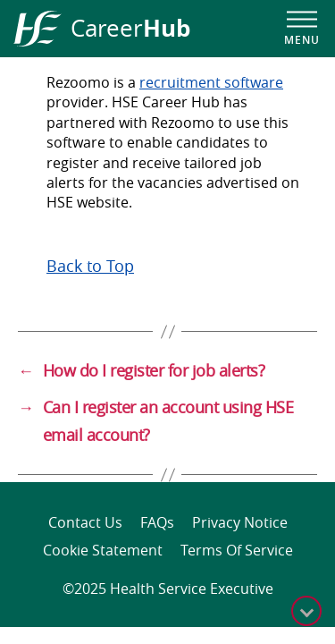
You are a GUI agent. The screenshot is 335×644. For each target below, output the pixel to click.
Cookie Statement (103, 550)
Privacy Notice (240, 522)
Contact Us (85, 522)
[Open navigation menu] (302, 29)
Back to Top (90, 266)
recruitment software (211, 82)
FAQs (157, 522)
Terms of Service (237, 550)
